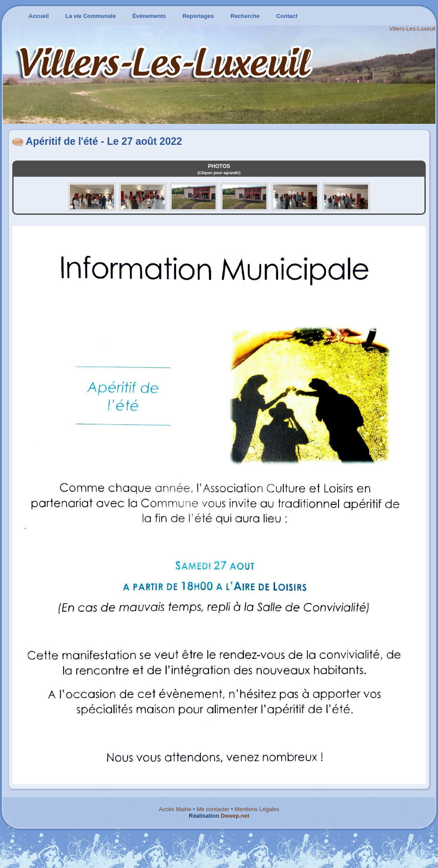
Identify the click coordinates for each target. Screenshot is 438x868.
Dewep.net (235, 816)
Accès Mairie (175, 809)
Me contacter (213, 809)
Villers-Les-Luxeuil (412, 29)
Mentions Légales (257, 809)
